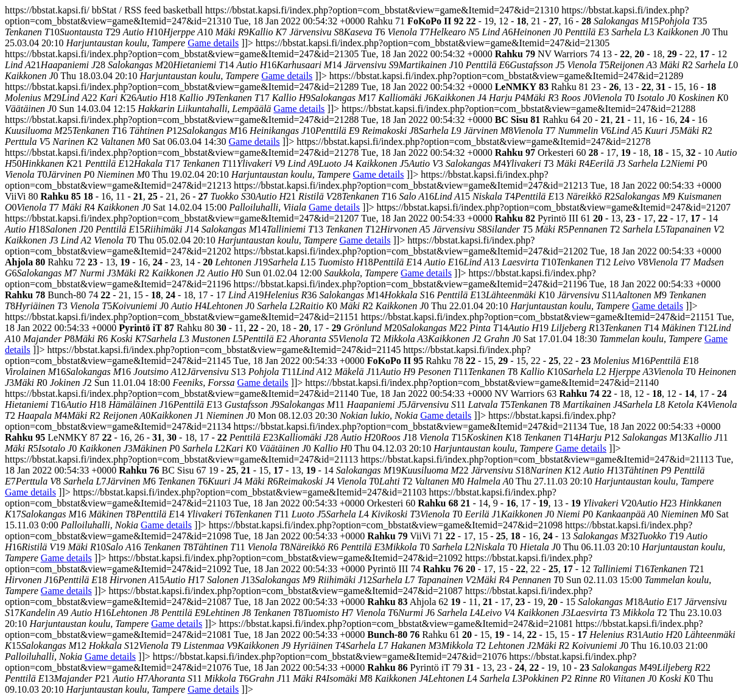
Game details (213, 43)
